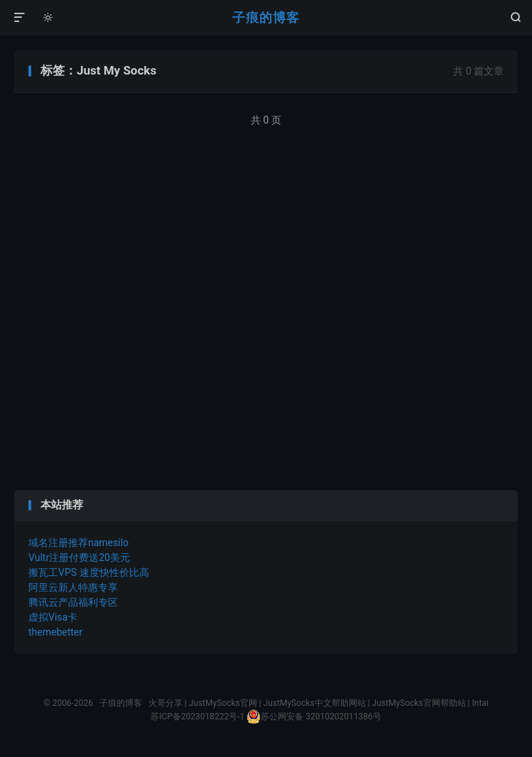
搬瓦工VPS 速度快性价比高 (89, 572)
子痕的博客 (266, 17)
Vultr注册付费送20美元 (79, 557)
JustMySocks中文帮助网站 (315, 703)
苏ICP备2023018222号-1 (197, 717)
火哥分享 (165, 703)
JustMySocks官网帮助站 (419, 703)
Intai (480, 703)
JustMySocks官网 (223, 703)
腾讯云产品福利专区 (73, 602)
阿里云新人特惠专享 (73, 587)
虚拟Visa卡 (53, 617)
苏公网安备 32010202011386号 (314, 717)
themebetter (55, 632)
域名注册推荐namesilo (78, 543)
